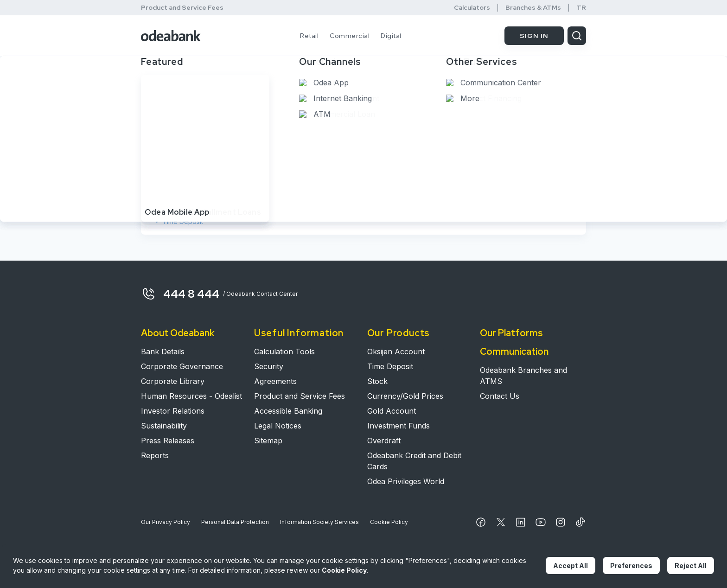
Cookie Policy (389, 522)
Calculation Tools (284, 352)
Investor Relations (173, 411)
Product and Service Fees (182, 7)
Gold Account (392, 411)
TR (581, 8)
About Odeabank (178, 333)
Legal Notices (278, 426)
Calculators (472, 8)
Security (269, 366)
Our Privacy (166, 522)
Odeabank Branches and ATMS (523, 376)
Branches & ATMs (533, 8)
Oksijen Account (187, 195)
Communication (514, 352)
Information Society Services (319, 522)
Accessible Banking (288, 411)
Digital (391, 36)
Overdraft (384, 441)
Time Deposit (183, 221)
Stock (171, 208)
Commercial (350, 36)
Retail (309, 36)
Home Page (164, 87)
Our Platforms (511, 333)
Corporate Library (173, 381)
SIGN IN (534, 36)
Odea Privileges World (406, 481)
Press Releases (168, 441)
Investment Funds (399, 426)
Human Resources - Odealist (191, 396)
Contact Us (500, 396)
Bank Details (163, 352)
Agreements (275, 381)
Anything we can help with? (200, 113)
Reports (155, 455)
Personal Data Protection (235, 522)
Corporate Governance (182, 366)
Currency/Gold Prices (405, 396)
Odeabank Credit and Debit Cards (414, 461)
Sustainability (164, 426)
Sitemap (268, 441)
